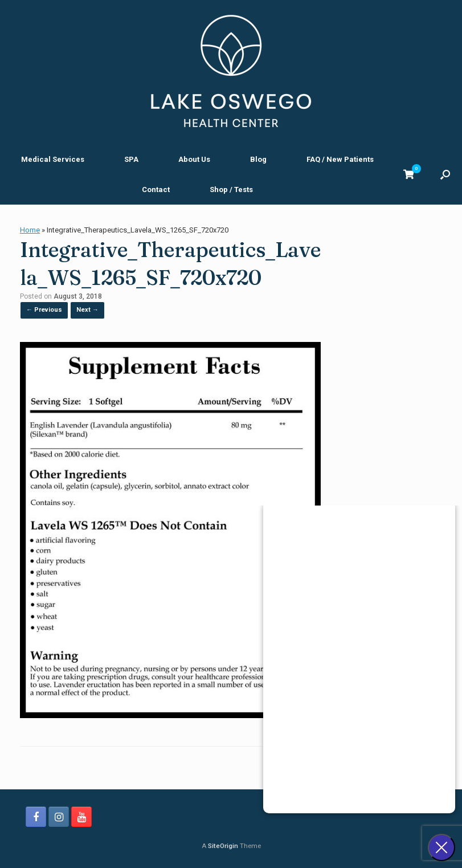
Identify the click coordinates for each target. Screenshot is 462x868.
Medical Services (53, 159)
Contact (156, 190)
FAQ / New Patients (340, 159)
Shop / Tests (231, 190)
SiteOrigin (223, 846)
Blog (258, 159)
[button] (445, 174)
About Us (194, 159)
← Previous (44, 310)
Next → (87, 310)
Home (30, 230)
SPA (131, 159)
